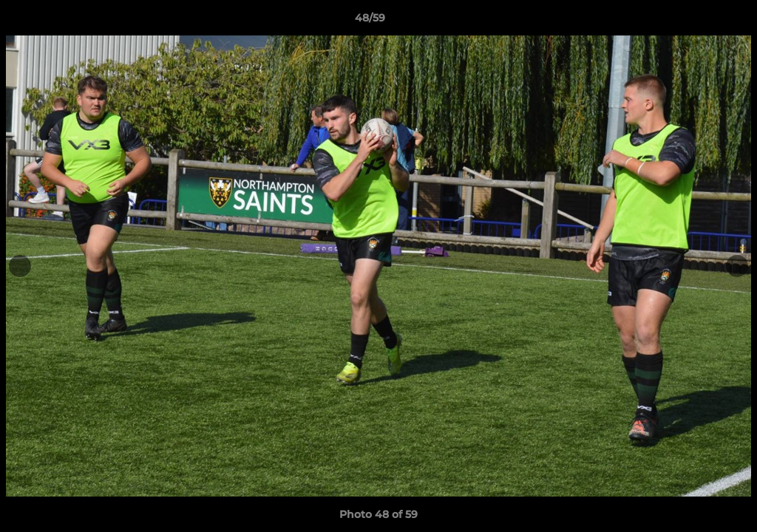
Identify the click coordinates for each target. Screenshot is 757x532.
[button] (695, 21)
